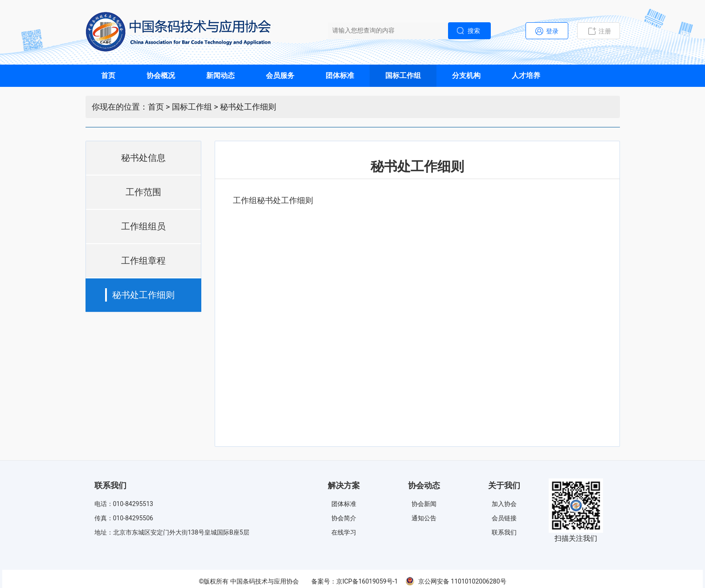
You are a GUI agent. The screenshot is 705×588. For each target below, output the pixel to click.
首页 (108, 76)
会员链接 (504, 518)
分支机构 (466, 76)
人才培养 (526, 76)
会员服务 (280, 76)
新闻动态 (220, 76)
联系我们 (504, 532)
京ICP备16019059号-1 (367, 581)
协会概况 (161, 76)
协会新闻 (424, 504)
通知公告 (424, 518)
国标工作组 (403, 76)
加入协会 (504, 504)
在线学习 (344, 532)
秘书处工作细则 (248, 107)
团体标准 (340, 76)
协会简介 (344, 518)
